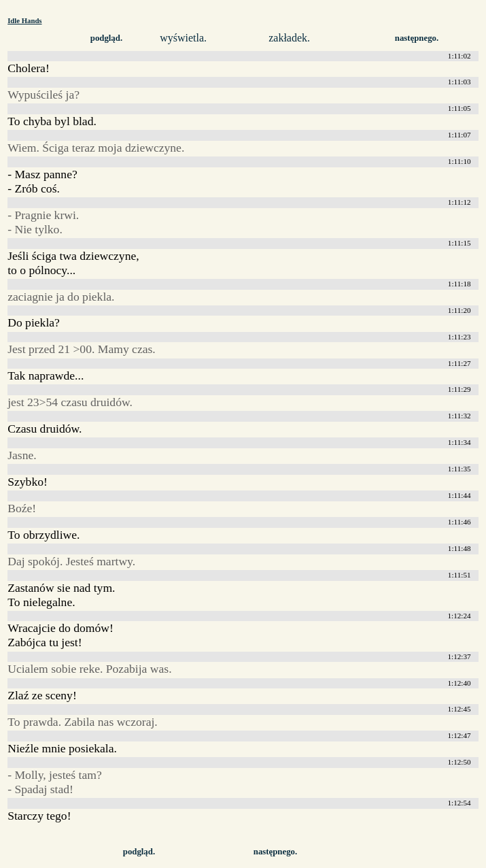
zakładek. (289, 38)
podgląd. (106, 38)
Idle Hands (24, 20)
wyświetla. (183, 38)
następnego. (417, 38)
